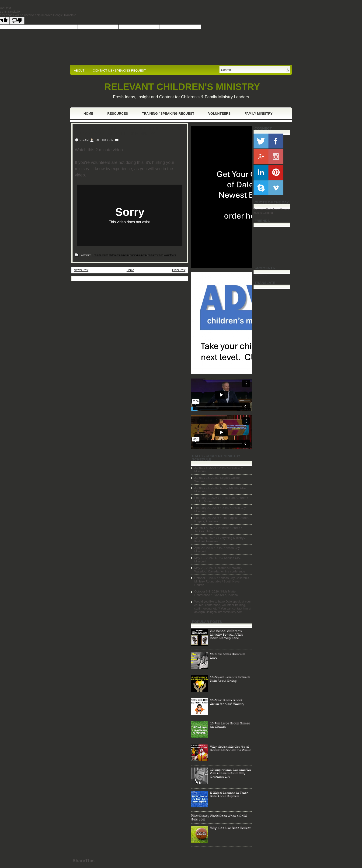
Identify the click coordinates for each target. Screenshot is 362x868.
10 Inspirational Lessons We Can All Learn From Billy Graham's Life (231, 773)
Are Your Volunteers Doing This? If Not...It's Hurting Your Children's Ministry (128, 131)
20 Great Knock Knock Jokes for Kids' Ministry (227, 702)
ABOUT (79, 71)
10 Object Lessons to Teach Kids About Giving (230, 679)
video (160, 255)
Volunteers (219, 114)
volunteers (170, 255)
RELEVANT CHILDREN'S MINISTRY (182, 87)
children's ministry (119, 255)
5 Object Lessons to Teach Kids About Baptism (229, 794)
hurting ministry (139, 255)
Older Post (179, 270)
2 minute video (100, 255)
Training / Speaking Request (168, 114)
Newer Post (81, 270)
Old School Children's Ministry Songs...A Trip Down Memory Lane (226, 634)
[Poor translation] (17, 21)
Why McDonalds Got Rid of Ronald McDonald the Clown (231, 748)
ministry (152, 255)
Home (88, 114)
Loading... (260, 275)
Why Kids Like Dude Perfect (230, 828)
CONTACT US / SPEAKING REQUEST (119, 71)
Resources (118, 114)
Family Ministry (258, 114)
